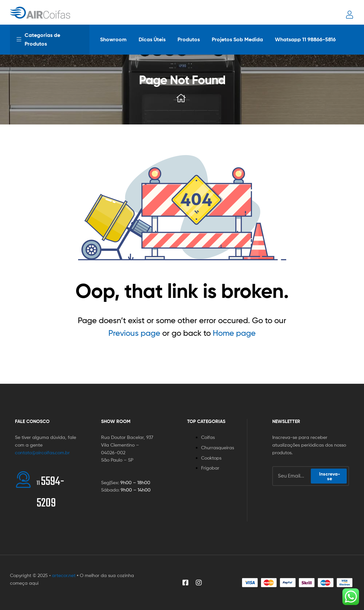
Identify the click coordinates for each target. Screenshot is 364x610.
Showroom (113, 39)
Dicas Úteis (152, 39)
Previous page (134, 333)
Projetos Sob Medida (237, 39)
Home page (234, 333)
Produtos (189, 39)
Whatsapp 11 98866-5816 (305, 39)
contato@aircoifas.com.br (42, 452)
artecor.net (64, 575)
